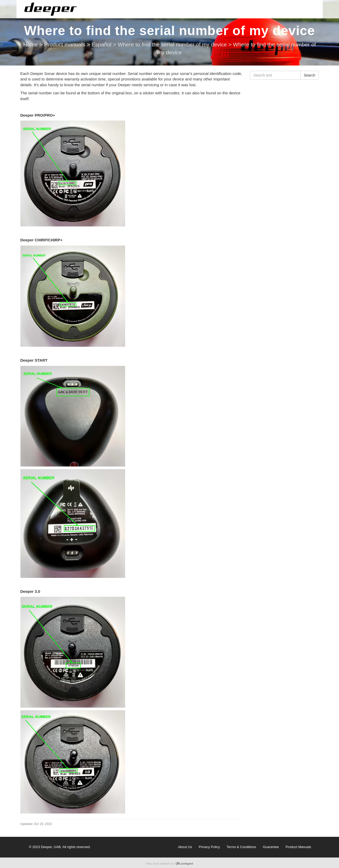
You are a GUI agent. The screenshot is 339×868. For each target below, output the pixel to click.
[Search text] (275, 75)
